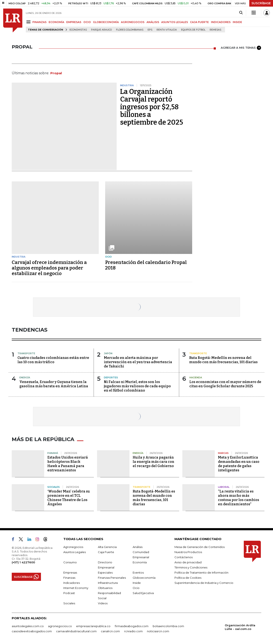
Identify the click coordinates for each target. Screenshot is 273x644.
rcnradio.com (133, 631)
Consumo (70, 562)
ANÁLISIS (153, 22)
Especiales (105, 573)
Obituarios (105, 588)
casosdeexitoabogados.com (32, 631)
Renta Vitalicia (167, 30)
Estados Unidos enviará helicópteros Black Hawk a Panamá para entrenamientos (68, 464)
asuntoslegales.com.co (28, 626)
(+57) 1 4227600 (23, 562)
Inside (137, 583)
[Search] (241, 13)
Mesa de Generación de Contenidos (200, 547)
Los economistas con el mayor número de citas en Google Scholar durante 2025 (225, 384)
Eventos (138, 573)
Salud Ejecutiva (143, 593)
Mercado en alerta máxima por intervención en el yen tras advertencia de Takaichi (138, 362)
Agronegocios (73, 547)
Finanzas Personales (112, 578)
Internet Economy (76, 588)
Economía (140, 562)
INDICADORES (221, 22)
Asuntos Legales (75, 552)
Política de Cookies (188, 578)
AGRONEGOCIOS (133, 22)
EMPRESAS (74, 22)
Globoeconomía (144, 578)
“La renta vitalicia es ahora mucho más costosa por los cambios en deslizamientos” (239, 498)
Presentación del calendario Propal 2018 (146, 265)
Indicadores (72, 583)
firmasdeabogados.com (132, 626)
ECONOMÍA (56, 22)
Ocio (136, 588)
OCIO (87, 22)
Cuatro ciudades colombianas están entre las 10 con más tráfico (53, 360)
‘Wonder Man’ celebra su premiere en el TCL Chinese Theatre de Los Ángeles (69, 498)
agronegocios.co (60, 626)
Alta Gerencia (107, 547)
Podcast (69, 593)
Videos (103, 603)
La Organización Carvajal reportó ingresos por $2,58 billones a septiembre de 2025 (152, 107)
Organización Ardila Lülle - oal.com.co (240, 627)
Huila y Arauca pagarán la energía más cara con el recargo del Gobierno (153, 462)
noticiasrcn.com (158, 631)
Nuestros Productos (188, 552)
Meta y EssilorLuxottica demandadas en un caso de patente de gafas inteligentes (239, 464)
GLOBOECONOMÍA (106, 22)
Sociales (69, 603)
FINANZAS (39, 22)
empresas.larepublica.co (93, 626)
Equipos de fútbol (193, 30)
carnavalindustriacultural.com (76, 631)
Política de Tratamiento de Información (201, 573)
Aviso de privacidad (188, 562)
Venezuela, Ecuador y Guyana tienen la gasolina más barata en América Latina (54, 384)
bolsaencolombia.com (168, 626)
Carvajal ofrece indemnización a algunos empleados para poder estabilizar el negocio (49, 268)
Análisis (138, 547)
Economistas (78, 30)
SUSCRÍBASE (261, 3)
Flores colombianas (130, 30)
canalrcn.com (110, 631)
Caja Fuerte (106, 552)
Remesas (215, 30)
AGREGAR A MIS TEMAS (241, 48)
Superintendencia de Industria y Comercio (204, 583)
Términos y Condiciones (191, 567)
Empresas (70, 573)
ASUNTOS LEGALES (175, 22)
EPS (150, 30)
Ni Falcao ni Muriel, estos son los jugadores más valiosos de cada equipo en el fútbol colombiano (137, 386)
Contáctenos (184, 557)
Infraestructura (108, 583)
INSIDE (237, 22)
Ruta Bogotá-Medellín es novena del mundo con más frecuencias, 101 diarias (223, 360)
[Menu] (29, 22)
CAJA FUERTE (199, 22)
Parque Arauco (101, 30)
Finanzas (69, 578)
